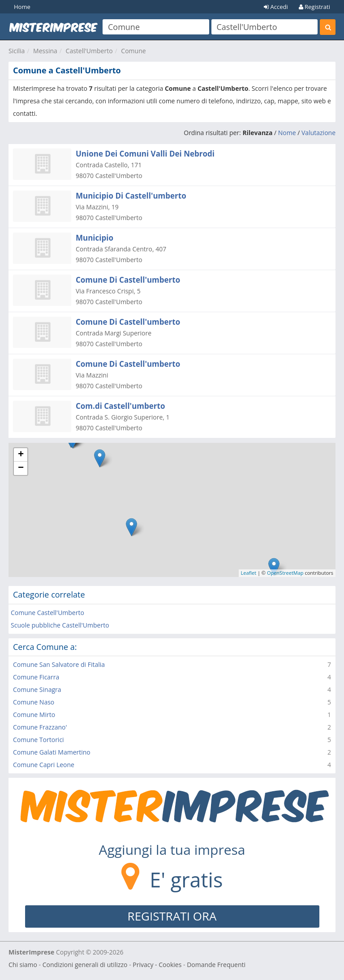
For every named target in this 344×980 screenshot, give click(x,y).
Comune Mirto (34, 715)
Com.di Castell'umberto (120, 406)
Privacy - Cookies (157, 965)
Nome (287, 133)
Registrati (314, 7)
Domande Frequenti (216, 965)
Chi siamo (23, 965)
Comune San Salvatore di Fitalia (59, 664)
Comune (133, 51)
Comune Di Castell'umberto (128, 280)
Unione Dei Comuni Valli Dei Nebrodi (145, 154)
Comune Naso (34, 702)
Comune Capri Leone (44, 765)
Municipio (95, 238)
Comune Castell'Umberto (47, 613)
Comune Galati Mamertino (52, 752)
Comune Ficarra (36, 677)
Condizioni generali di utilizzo (85, 965)
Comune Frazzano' (40, 727)
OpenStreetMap (285, 573)
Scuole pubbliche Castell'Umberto (60, 625)
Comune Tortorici (39, 740)
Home (22, 7)
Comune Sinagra (37, 689)
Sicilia (17, 51)
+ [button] (21, 455)
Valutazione (318, 133)
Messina (45, 51)
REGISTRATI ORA (172, 916)
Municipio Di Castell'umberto (131, 196)
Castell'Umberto (89, 51)
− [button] (21, 468)
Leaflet (249, 573)
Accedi (276, 7)
